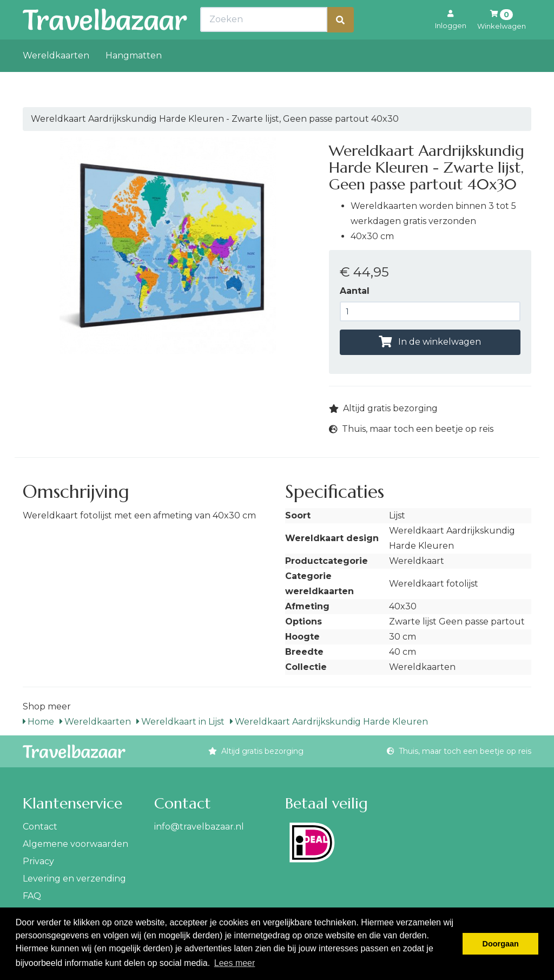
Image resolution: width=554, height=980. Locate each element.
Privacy (38, 861)
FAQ (32, 896)
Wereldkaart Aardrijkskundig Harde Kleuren (329, 722)
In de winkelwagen (430, 342)
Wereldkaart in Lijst (180, 722)
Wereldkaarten (56, 79)
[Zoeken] (340, 44)
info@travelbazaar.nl (199, 827)
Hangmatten (134, 79)
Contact (40, 827)
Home (38, 722)
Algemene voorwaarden (75, 844)
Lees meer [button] (235, 963)
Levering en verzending (74, 879)
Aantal (355, 291)
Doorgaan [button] (501, 944)
